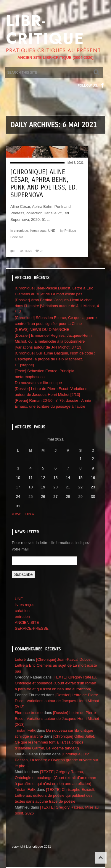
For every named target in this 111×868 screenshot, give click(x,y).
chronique (21, 231)
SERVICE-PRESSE (32, 628)
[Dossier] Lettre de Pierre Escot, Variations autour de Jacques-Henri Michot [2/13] (57, 701)
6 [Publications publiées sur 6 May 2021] (55, 468)
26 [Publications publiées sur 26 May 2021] (43, 497)
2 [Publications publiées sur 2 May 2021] (93, 459)
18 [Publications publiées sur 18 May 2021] (30, 487)
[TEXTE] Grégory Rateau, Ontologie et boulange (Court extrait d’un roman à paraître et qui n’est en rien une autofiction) (56, 683)
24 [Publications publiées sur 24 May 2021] (18, 497)
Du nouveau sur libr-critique (38, 383)
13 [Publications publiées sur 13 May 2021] (55, 478)
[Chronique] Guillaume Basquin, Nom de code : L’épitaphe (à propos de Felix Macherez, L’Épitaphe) (55, 359)
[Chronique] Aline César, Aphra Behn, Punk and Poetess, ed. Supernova (44, 184)
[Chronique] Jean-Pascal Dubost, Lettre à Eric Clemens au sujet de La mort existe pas (56, 665)
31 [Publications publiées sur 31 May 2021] (18, 506)
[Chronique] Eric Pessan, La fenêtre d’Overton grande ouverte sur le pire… (57, 760)
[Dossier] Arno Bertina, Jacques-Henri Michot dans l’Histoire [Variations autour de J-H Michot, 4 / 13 (57, 306)
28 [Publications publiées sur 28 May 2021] (68, 497)
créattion (22, 611)
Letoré (20, 659)
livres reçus (38, 231)
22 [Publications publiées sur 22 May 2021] (81, 487)
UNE (52, 231)
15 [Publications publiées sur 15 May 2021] (81, 478)
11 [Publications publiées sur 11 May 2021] (30, 478)
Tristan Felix (25, 730)
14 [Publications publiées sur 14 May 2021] (68, 478)
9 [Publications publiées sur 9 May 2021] (93, 468)
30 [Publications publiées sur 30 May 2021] (93, 497)
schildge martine (29, 736)
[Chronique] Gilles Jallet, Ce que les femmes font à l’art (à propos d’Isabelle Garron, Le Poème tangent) (55, 742)
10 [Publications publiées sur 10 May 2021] (18, 478)
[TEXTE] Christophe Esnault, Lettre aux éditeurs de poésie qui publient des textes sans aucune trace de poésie (55, 795)
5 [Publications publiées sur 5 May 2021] (43, 468)
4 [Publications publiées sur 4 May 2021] (31, 468)
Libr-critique (45, 30)
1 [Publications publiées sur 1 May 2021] (80, 459)
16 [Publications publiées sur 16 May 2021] (93, 478)
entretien (22, 617)
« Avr (16, 514)
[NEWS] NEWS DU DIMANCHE (42, 329)
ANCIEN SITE (27, 622)
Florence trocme (29, 713)
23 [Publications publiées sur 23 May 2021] (93, 487)
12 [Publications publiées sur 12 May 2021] (43, 478)
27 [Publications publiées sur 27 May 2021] (55, 497)
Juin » (29, 514)
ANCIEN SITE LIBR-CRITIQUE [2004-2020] (55, 58)
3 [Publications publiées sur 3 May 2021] (18, 468)
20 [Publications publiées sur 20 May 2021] (55, 487)
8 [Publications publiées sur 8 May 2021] (80, 468)
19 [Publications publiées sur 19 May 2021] (43, 487)
